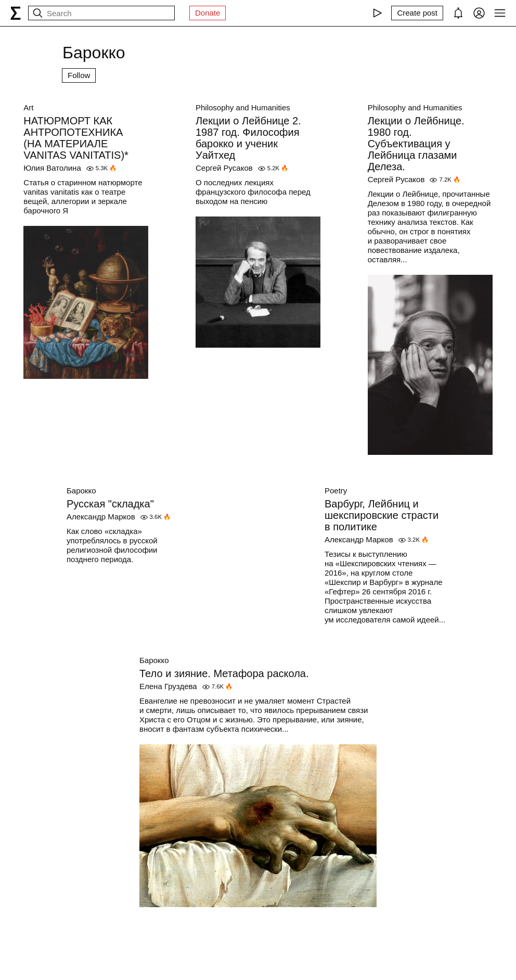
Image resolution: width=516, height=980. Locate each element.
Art (28, 107)
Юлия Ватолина (52, 168)
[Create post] (417, 13)
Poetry (336, 491)
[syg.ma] (16, 13)
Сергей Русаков (224, 168)
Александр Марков (101, 517)
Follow (79, 75)
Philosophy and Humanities (243, 107)
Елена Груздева (168, 686)
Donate (208, 13)
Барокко (81, 491)
